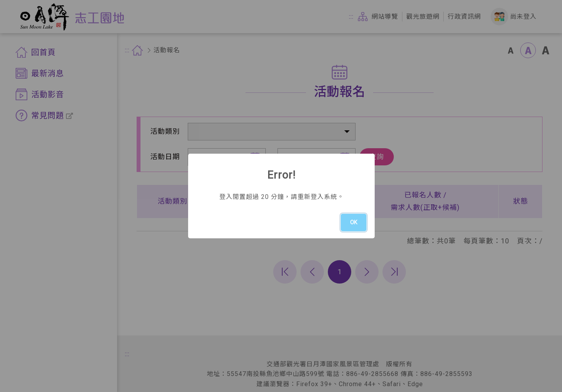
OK (354, 222)
